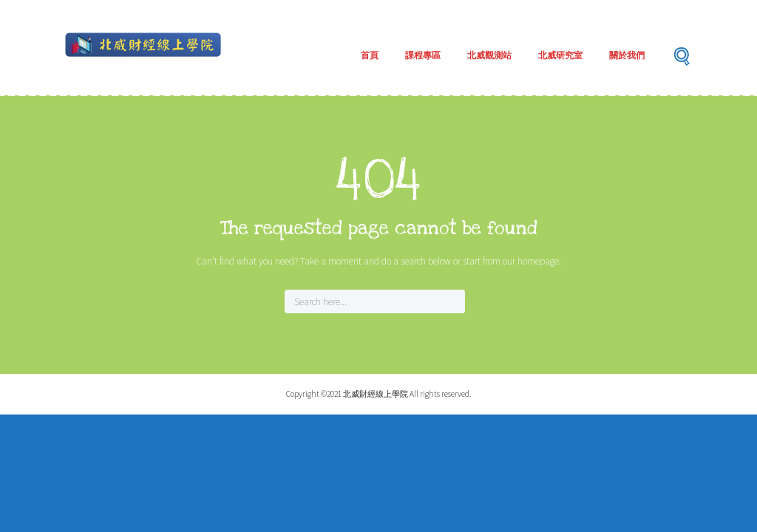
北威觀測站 (489, 55)
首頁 (370, 55)
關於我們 (627, 55)
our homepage (531, 261)
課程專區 (423, 55)
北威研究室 (560, 55)
